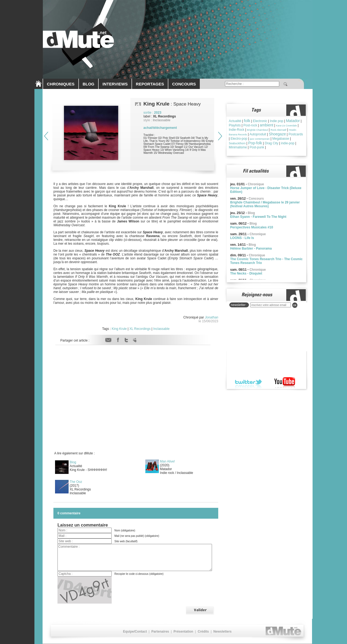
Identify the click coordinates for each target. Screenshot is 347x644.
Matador (293, 121)
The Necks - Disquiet (246, 273)
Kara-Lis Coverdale (286, 126)
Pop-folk (255, 143)
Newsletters (222, 632)
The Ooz (76, 482)
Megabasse (281, 139)
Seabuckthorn (237, 143)
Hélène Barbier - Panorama (251, 248)
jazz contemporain (260, 139)
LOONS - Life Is (242, 238)
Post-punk (257, 147)
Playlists (235, 125)
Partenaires (160, 632)
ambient (266, 125)
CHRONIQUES (61, 84)
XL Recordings (140, 329)
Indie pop (276, 121)
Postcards (296, 134)
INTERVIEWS (115, 84)
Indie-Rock (237, 130)
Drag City (272, 143)
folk (247, 121)
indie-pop (287, 143)
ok (295, 305)
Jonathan (212, 317)
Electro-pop (239, 139)
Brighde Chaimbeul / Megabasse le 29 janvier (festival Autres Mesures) (265, 204)
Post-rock (250, 125)
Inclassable (161, 329)
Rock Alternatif (278, 130)
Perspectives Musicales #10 (252, 227)
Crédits (203, 632)
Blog (73, 462)
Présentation (183, 632)
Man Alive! (167, 461)
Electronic (260, 121)
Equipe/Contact (135, 632)
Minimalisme (238, 147)
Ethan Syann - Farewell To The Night (258, 217)
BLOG (89, 84)
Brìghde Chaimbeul (257, 130)
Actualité (235, 121)
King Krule (119, 329)
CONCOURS (184, 84)
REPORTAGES (150, 84)
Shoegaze (277, 134)
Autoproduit (258, 134)
